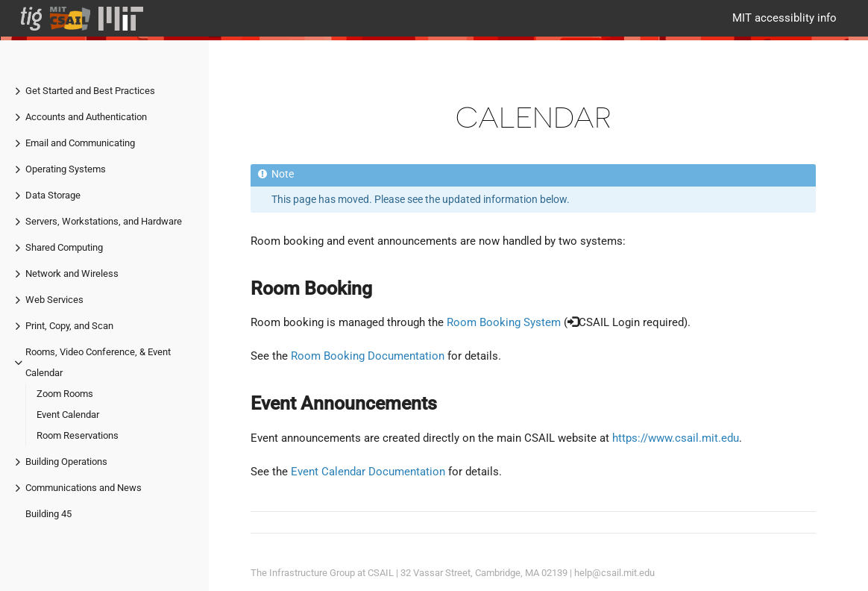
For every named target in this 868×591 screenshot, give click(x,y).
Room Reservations (78, 435)
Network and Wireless (72, 273)
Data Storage (53, 195)
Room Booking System (504, 322)
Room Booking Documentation (368, 356)
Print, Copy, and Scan (69, 326)
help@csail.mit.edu (614, 573)
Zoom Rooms (65, 394)
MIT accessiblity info (784, 18)
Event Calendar (68, 415)
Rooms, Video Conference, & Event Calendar (98, 362)
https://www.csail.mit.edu (676, 438)
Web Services (54, 300)
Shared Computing (64, 247)
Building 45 (48, 514)
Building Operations (66, 462)
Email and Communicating (80, 143)
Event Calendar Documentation (368, 472)
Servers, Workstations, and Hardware (104, 221)
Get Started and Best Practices (90, 91)
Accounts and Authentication (86, 117)
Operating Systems (66, 169)
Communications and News (84, 488)
